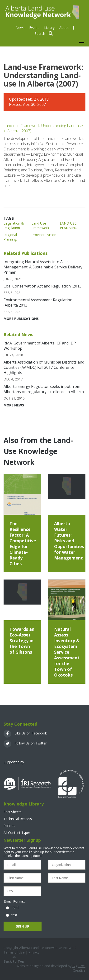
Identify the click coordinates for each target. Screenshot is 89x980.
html (15, 908)
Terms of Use (14, 952)
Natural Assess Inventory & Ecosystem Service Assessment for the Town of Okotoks (67, 652)
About (64, 28)
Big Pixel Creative (79, 968)
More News (14, 405)
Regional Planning (10, 237)
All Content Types (17, 833)
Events (34, 28)
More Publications (21, 319)
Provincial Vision (44, 235)
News (20, 28)
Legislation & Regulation (14, 226)
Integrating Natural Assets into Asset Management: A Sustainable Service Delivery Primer (43, 267)
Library (49, 28)
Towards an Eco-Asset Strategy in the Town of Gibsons (22, 641)
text (14, 915)
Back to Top (14, 959)
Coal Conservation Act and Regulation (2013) (43, 286)
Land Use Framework (40, 226)
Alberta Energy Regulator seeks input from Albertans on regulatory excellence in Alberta (44, 389)
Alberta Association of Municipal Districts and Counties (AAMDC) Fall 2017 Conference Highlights (44, 367)
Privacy (34, 952)
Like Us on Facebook (25, 733)
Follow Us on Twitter (25, 743)
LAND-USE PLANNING (68, 226)
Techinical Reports (18, 819)
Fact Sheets (13, 812)
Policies (9, 826)
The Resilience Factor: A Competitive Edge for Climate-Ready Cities (23, 544)
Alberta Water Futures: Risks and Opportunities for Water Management (69, 541)
